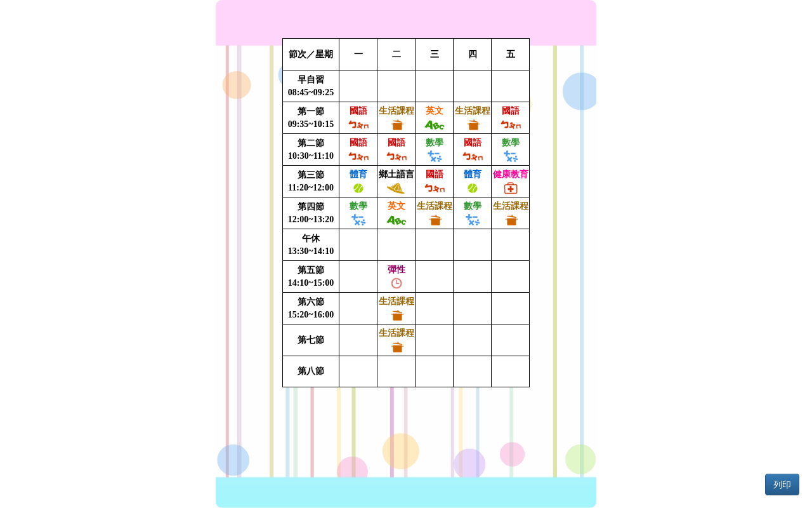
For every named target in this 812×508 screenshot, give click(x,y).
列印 (782, 485)
